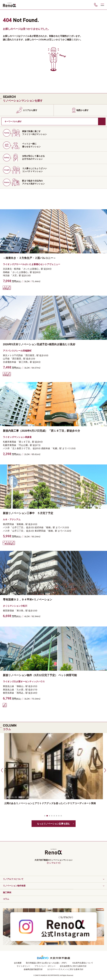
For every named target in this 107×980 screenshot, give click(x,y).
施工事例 (7, 892)
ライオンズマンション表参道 (17, 437)
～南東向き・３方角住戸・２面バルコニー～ (29, 258)
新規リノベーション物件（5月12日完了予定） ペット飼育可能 (40, 675)
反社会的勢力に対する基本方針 (73, 966)
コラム (6, 899)
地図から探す (82, 110)
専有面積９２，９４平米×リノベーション (28, 600)
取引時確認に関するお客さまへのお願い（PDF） (47, 963)
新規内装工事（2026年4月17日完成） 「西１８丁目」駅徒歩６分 (41, 431)
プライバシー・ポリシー (45, 966)
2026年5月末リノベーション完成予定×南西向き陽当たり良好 (39, 344)
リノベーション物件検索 (14, 886)
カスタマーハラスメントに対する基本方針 (65, 969)
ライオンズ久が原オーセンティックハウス (24, 681)
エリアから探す (30, 110)
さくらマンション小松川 (15, 606)
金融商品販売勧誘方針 (33, 969)
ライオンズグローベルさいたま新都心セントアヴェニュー (32, 264)
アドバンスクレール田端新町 (17, 351)
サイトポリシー (23, 966)
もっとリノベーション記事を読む (53, 824)
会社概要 (18, 963)
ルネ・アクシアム (12, 519)
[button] (1, 770)
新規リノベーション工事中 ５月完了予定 (28, 513)
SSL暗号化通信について (83, 963)
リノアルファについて (13, 879)
